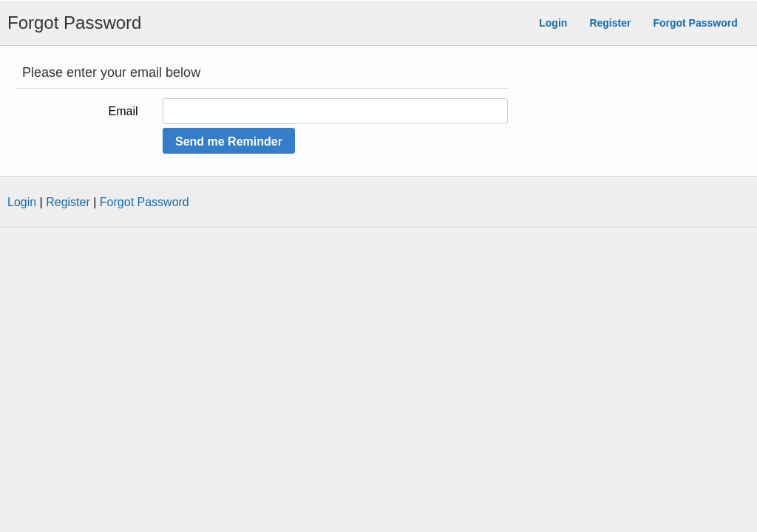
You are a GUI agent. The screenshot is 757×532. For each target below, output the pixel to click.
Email (123, 111)
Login (553, 23)
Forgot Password (695, 23)
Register (610, 23)
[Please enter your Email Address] (335, 111)
